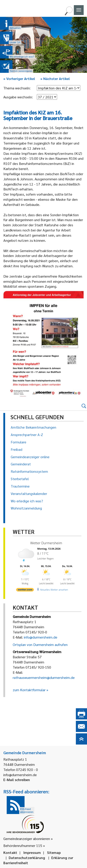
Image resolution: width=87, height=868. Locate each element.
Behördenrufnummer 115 (23, 845)
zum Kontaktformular (29, 690)
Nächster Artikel (55, 79)
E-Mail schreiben (17, 780)
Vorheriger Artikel (19, 79)
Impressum (32, 852)
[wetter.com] (25, 589)
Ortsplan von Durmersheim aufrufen (40, 645)
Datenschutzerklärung (27, 858)
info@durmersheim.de (41, 637)
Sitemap (54, 852)
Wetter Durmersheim (46, 543)
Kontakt (10, 852)
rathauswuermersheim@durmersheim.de (44, 677)
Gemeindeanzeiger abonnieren (27, 839)
